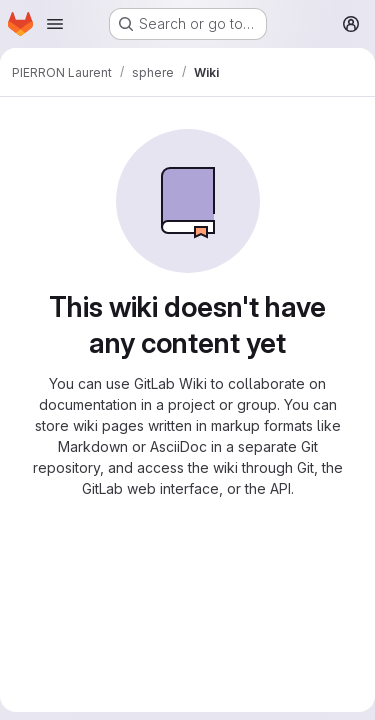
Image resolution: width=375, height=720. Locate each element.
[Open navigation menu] (55, 24)
